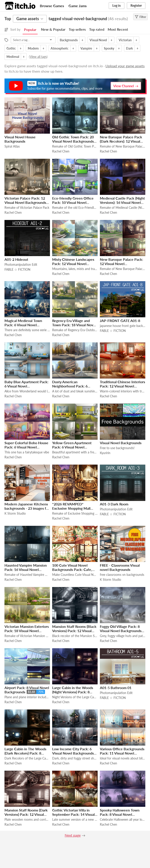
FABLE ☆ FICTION (17, 269)
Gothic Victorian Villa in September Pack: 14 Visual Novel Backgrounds (73, 814)
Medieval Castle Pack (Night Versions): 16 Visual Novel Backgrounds (122, 202)
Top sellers (77, 29)
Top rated (97, 29)
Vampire (86, 48)
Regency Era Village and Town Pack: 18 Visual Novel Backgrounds (74, 325)
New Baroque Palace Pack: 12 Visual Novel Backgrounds (121, 264)
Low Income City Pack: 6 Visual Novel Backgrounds (73, 751)
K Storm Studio (15, 513)
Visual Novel (98, 40)
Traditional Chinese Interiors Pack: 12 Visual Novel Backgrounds (122, 386)
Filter (140, 17)
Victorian (125, 40)
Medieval (13, 57)
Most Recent (118, 29)
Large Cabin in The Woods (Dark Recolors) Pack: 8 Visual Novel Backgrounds (25, 753)
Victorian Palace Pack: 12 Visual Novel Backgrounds (25, 200)
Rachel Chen (61, 151)
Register (136, 5)
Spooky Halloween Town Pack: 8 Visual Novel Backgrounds (120, 814)
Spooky (109, 48)
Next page (73, 835)
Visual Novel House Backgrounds (20, 139)
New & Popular (53, 29)
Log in (117, 5)
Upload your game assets (125, 66)
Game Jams (78, 6)
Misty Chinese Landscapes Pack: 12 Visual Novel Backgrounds (73, 264)
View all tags (38, 57)
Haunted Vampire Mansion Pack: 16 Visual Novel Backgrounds (26, 569)
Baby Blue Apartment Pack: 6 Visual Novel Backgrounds (26, 386)
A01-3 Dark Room (114, 504)
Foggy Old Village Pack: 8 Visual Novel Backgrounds (121, 629)
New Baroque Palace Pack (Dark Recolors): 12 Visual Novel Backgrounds (121, 141)
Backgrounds (69, 40)
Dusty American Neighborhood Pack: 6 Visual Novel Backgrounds (73, 386)
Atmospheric (60, 48)
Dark (129, 48)
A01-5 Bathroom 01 (116, 688)
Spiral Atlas (12, 146)
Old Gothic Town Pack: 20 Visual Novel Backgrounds (73, 139)
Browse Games (52, 6)
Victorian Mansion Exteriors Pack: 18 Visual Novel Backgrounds (27, 631)
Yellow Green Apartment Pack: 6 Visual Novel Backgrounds (72, 447)
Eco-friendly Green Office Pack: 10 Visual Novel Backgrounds (73, 202)
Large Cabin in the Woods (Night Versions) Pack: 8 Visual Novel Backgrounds (73, 692)
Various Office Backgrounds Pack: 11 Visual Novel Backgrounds (122, 753)
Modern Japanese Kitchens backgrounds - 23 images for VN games (27, 508)
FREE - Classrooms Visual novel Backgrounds (120, 567)
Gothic (11, 48)
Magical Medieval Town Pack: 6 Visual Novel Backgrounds (23, 325)
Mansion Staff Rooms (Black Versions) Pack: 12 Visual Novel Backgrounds (74, 631)
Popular (30, 29)
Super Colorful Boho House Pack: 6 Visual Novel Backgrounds (26, 447)
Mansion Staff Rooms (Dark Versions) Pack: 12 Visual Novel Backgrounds (26, 814)
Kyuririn (105, 453)
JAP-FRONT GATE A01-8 (120, 321)
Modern (33, 48)
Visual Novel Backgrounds (121, 443)
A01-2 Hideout (16, 259)
